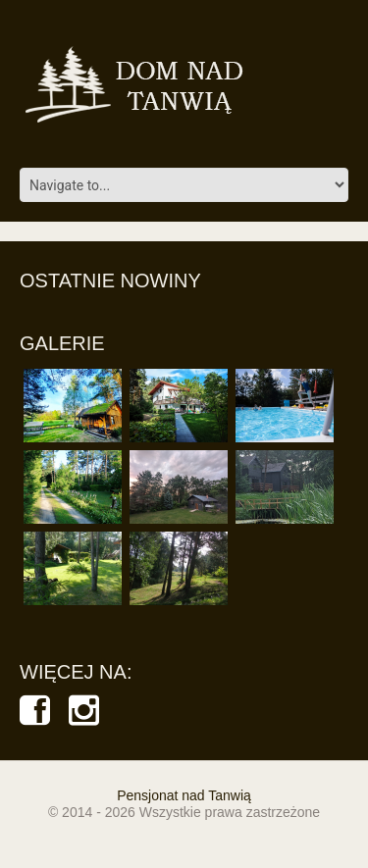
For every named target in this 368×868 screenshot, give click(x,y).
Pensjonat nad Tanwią (184, 795)
